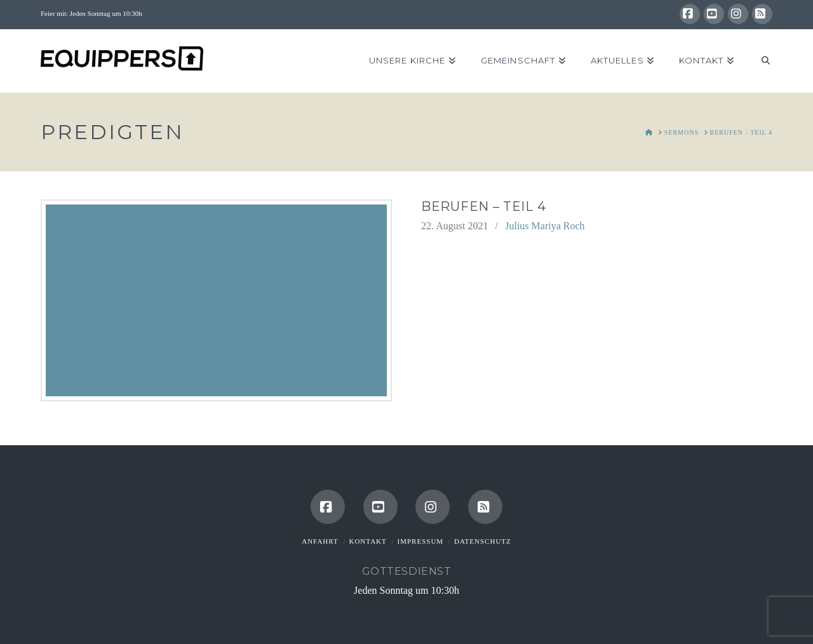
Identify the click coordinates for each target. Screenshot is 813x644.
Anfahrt (320, 541)
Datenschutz (483, 541)
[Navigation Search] (759, 61)
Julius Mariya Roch (545, 226)
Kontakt (367, 541)
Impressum (421, 541)
